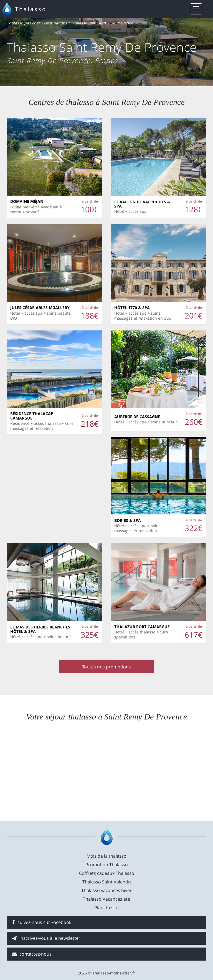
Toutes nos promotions (106, 667)
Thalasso (31, 9)
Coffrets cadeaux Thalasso (107, 873)
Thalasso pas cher (23, 23)
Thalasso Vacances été (106, 899)
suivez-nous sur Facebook (42, 922)
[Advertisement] (106, 771)
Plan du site (106, 908)
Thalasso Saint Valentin (107, 882)
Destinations (55, 23)
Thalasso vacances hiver (106, 890)
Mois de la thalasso (106, 856)
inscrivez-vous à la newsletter (46, 938)
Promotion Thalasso (107, 865)
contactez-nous (32, 954)
